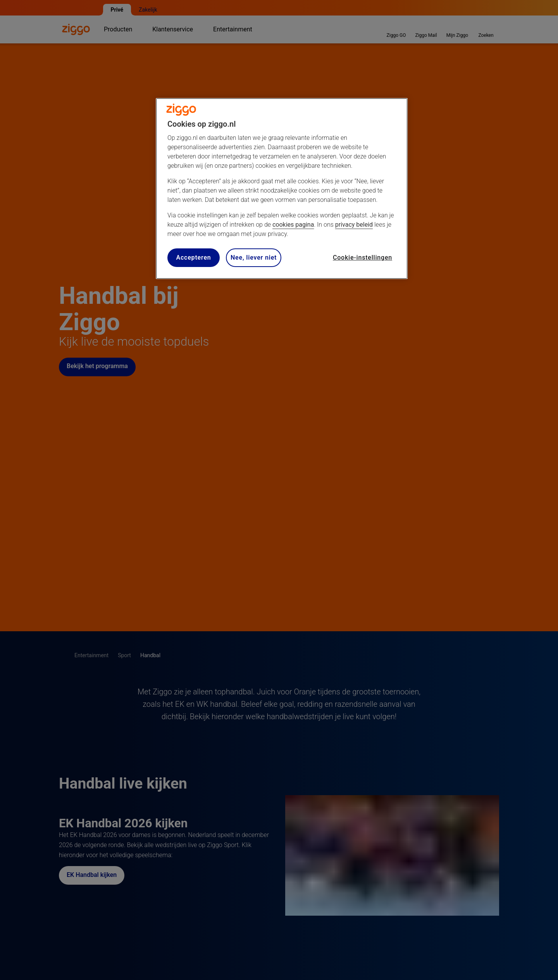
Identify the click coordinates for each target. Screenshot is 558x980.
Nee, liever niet (254, 257)
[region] (282, 189)
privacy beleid (354, 225)
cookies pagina (293, 225)
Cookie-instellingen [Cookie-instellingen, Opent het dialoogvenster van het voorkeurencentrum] (363, 257)
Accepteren (193, 257)
